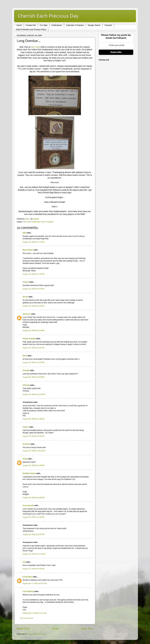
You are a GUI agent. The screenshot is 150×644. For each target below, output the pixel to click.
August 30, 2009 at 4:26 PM (34, 517)
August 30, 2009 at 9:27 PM (34, 534)
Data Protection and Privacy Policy (31, 29)
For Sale (44, 25)
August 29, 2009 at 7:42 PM (34, 274)
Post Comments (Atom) (37, 634)
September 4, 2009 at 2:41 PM (35, 613)
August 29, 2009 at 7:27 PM (34, 242)
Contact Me (31, 25)
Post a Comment (27, 618)
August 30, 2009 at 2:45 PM (34, 465)
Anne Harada (28, 505)
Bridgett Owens (29, 473)
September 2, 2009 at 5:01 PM (35, 583)
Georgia (26, 370)
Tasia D (26, 282)
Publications (57, 25)
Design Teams (94, 25)
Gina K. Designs (47, 222)
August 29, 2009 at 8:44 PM (34, 330)
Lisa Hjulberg (28, 591)
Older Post (87, 629)
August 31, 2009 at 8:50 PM (34, 569)
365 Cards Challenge (31, 222)
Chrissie (26, 385)
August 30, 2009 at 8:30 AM (34, 436)
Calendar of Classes (75, 25)
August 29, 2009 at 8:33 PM (34, 306)
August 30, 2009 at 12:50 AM (34, 394)
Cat (24, 562)
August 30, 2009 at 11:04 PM (34, 554)
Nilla (25, 233)
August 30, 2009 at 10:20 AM (34, 451)
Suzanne (26, 444)
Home (19, 25)
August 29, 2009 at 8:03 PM (34, 289)
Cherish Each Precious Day (48, 16)
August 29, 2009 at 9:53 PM (34, 362)
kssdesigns (28, 577)
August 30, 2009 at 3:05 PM (34, 498)
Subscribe (116, 52)
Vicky (25, 459)
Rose (25, 356)
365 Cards (36, 47)
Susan (25, 297)
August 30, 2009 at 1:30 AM (34, 419)
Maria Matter (28, 250)
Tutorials (108, 25)
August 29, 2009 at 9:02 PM (34, 348)
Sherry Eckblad (29, 339)
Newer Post (23, 629)
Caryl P (26, 427)
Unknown (27, 314)
